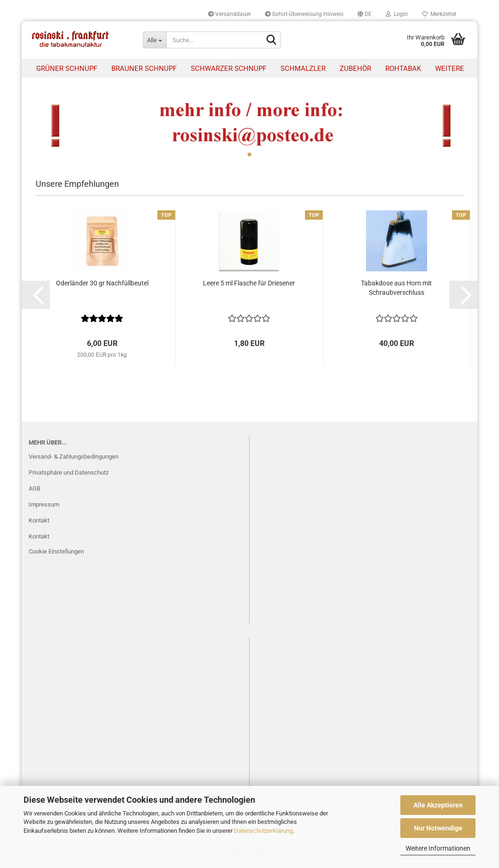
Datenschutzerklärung (263, 831)
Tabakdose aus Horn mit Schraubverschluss (396, 292)
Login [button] (397, 14)
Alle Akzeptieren (438, 805)
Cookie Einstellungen (56, 556)
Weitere (450, 69)
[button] (365, 14)
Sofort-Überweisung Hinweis (304, 14)
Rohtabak (403, 69)
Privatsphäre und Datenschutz (69, 477)
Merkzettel (439, 14)
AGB (35, 493)
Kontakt (39, 525)
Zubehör (355, 69)
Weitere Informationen (438, 848)
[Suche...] (155, 40)
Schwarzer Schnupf (229, 69)
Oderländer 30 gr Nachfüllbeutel (102, 288)
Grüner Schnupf (67, 69)
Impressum (44, 509)
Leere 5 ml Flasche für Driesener (249, 288)
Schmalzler (303, 69)
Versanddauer (230, 14)
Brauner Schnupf (144, 69)
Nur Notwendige (438, 828)
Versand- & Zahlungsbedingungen (74, 462)
